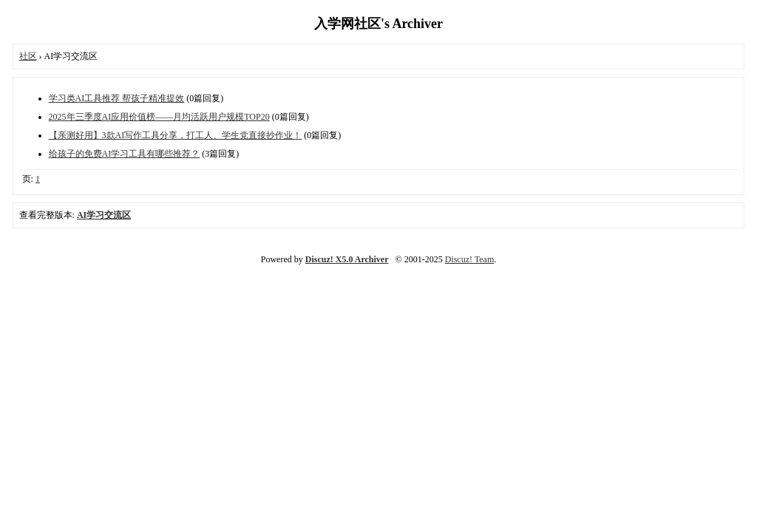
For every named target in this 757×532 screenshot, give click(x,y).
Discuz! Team (470, 259)
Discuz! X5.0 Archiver (347, 259)
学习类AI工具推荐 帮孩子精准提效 (117, 98)
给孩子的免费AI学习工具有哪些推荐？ (125, 154)
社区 (28, 56)
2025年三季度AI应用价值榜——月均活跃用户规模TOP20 (159, 117)
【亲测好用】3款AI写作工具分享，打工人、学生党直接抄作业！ (176, 135)
